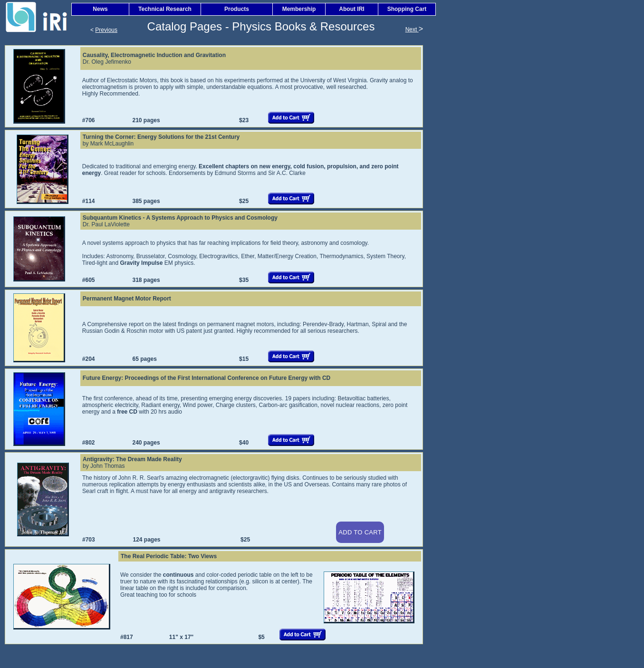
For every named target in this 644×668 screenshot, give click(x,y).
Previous (106, 30)
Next (412, 29)
